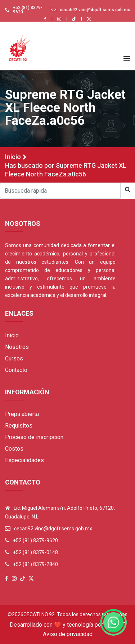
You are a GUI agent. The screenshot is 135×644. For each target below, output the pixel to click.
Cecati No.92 (39, 614)
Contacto (16, 370)
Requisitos (19, 426)
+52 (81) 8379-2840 (35, 564)
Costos (14, 449)
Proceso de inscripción (34, 437)
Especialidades (24, 460)
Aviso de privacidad (68, 634)
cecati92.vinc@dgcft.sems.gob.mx (95, 10)
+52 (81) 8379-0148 (35, 552)
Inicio (13, 157)
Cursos (14, 358)
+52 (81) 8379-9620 (28, 10)
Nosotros (17, 347)
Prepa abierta (22, 414)
